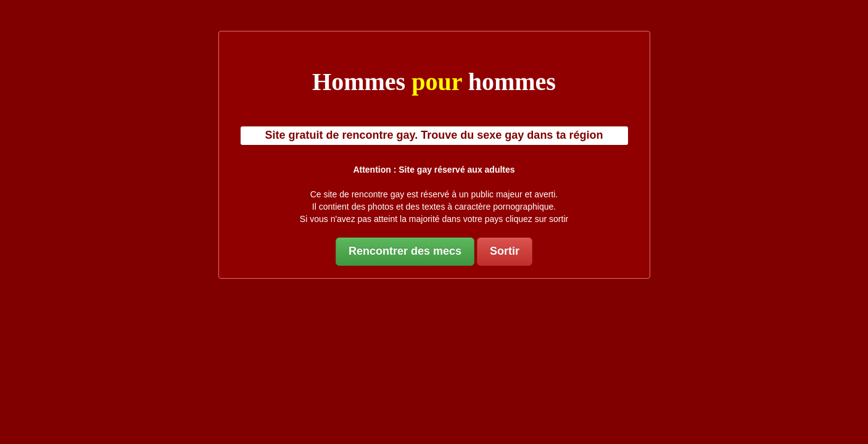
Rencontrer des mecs (405, 251)
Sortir (505, 251)
